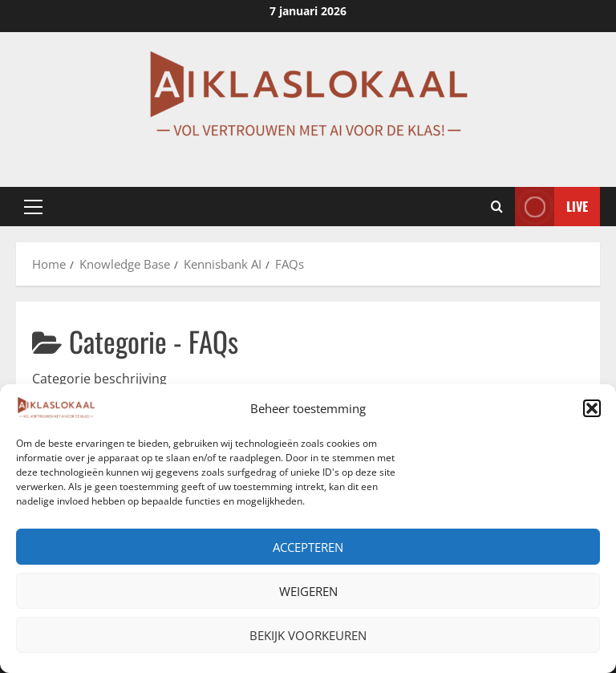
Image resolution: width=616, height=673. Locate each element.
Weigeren (308, 591)
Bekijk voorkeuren (308, 635)
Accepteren (308, 547)
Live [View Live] (551, 207)
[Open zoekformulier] (497, 207)
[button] (592, 408)
